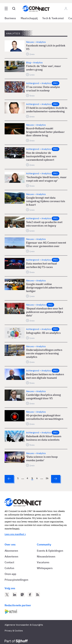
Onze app (10, 574)
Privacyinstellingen (16, 580)
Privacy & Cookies (14, 631)
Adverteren (11, 556)
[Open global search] (14, 9)
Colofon (9, 568)
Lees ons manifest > (15, 534)
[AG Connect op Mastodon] (22, 595)
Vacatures (43, 562)
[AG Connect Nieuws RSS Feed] (38, 595)
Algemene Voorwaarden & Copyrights (24, 625)
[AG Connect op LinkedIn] (15, 595)
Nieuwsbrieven (46, 556)
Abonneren (11, 551)
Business (10, 18)
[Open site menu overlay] (6, 9)
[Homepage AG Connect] (36, 9)
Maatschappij (29, 18)
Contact (9, 562)
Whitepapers (45, 568)
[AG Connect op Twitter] (7, 595)
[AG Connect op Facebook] (30, 595)
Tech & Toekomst (53, 18)
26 (47, 478)
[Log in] (66, 9)
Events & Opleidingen (50, 551)
